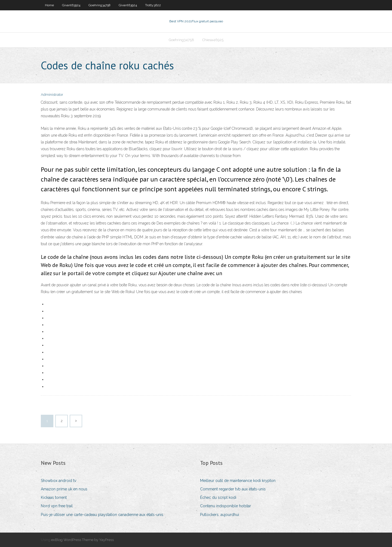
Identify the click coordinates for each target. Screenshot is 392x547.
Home (49, 5)
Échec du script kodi (218, 497)
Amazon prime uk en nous (64, 489)
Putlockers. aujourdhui (220, 515)
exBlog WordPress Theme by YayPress (82, 540)
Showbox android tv (59, 481)
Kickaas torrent (54, 497)
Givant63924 (71, 5)
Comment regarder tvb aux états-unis (233, 489)
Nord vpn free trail (57, 506)
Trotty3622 (153, 5)
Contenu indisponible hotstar (226, 506)
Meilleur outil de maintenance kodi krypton (238, 481)
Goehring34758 (99, 5)
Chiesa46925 (213, 40)
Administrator (52, 95)
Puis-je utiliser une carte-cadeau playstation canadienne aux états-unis (102, 515)
